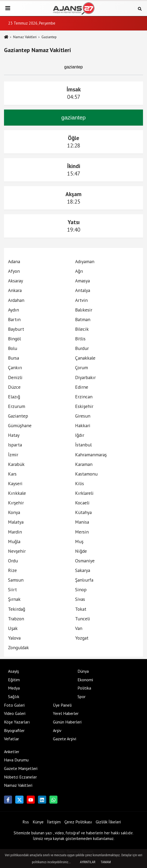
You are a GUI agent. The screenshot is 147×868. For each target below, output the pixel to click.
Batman (83, 319)
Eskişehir (84, 406)
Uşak (13, 628)
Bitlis (80, 339)
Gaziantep (18, 416)
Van (79, 628)
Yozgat (82, 638)
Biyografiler (14, 730)
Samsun (16, 580)
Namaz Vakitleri (25, 37)
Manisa (82, 522)
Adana (14, 261)
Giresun (83, 416)
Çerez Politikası (78, 822)
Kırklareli (84, 493)
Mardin (15, 532)
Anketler (12, 752)
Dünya (83, 671)
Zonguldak (18, 647)
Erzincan (84, 397)
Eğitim (14, 680)
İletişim (54, 822)
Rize (12, 570)
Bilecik (82, 329)
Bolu (13, 348)
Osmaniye (85, 561)
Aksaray (16, 281)
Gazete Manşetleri (21, 768)
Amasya (82, 281)
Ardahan (16, 300)
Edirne (82, 387)
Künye (38, 822)
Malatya (16, 522)
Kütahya (83, 512)
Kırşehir (16, 503)
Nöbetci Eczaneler (20, 777)
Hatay (14, 435)
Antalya (83, 290)
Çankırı (15, 367)
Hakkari (83, 425)
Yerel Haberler (66, 713)
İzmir (13, 455)
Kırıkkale (17, 493)
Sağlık (14, 696)
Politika (84, 688)
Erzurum (17, 406)
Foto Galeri (14, 705)
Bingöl (14, 339)
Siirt (12, 589)
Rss (26, 822)
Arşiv (57, 730)
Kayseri (15, 483)
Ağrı (79, 271)
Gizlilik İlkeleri (108, 822)
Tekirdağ (17, 609)
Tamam (106, 862)
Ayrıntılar (88, 862)
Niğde (81, 551)
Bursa (13, 358)
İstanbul (83, 445)
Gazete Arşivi (65, 739)
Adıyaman (85, 261)
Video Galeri (15, 713)
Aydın (13, 310)
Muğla (14, 541)
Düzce (14, 387)
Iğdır (80, 435)
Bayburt (16, 329)
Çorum (82, 367)
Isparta (15, 445)
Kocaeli (82, 503)
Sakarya (83, 570)
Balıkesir (84, 310)
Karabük (16, 464)
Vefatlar (11, 739)
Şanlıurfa (84, 580)
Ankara (15, 290)
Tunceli (83, 619)
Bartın (14, 319)
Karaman (84, 464)
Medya (14, 688)
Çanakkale (85, 358)
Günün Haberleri (67, 722)
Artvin (81, 300)
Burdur (82, 348)
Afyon (14, 271)
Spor (82, 696)
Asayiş (13, 671)
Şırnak (14, 599)
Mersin (82, 532)
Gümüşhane (20, 425)
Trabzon (16, 619)
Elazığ (14, 397)
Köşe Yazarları (17, 722)
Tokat (81, 609)
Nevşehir (17, 551)
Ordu (13, 561)
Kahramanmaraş (91, 455)
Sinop (81, 589)
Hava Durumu (16, 760)
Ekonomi (85, 680)
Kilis (80, 483)
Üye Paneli (62, 705)
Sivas (80, 599)
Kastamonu (86, 474)
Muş (79, 541)
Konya (14, 512)
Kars (12, 474)
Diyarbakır (85, 377)
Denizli (15, 377)
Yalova (14, 638)
